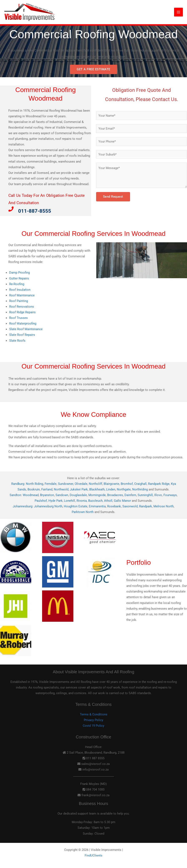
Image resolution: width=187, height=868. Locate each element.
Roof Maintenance (22, 295)
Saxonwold (130, 506)
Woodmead (31, 495)
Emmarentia (97, 506)
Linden (111, 489)
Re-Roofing (17, 284)
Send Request (113, 197)
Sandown (62, 495)
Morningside (97, 495)
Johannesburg (23, 506)
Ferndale (51, 484)
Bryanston (47, 495)
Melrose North (164, 506)
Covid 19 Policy (93, 726)
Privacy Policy (93, 720)
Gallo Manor (122, 501)
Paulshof (41, 501)
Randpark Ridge (159, 484)
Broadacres (115, 495)
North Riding (35, 484)
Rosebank (114, 506)
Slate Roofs (17, 341)
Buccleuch (95, 501)
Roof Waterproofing (23, 323)
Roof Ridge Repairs (22, 312)
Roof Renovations (22, 307)
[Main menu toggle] (178, 12)
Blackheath (97, 489)
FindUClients (93, 855)
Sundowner (66, 484)
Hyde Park (55, 501)
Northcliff (95, 484)
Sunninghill (145, 495)
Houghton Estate (76, 506)
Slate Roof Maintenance (26, 329)
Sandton (15, 495)
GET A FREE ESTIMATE (93, 69)
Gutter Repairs (19, 278)
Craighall (140, 484)
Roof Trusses (18, 318)
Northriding (140, 489)
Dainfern (130, 495)
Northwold (61, 489)
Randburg (18, 484)
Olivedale (81, 484)
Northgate (124, 489)
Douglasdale (78, 495)
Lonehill (70, 501)
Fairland (47, 489)
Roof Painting (19, 301)
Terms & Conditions (94, 714)
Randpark (146, 506)
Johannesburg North (48, 506)
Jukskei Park (79, 489)
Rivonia (82, 501)
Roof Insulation (20, 290)
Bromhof (127, 484)
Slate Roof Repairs (22, 335)
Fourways (170, 495)
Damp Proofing (19, 273)
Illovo (158, 495)
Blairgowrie (111, 484)
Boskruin (34, 489)
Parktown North (83, 512)
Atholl (108, 501)
